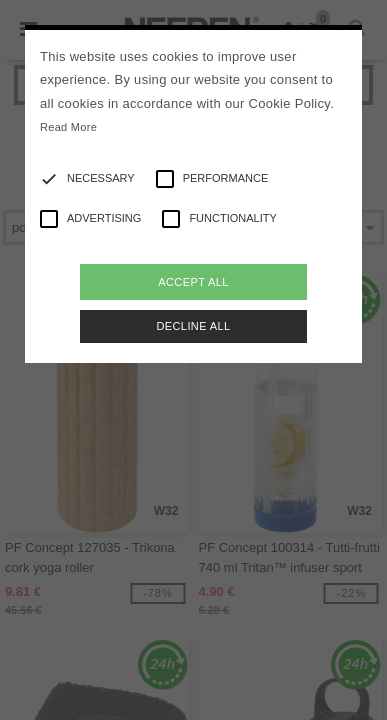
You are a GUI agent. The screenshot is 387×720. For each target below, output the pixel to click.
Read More (68, 127)
